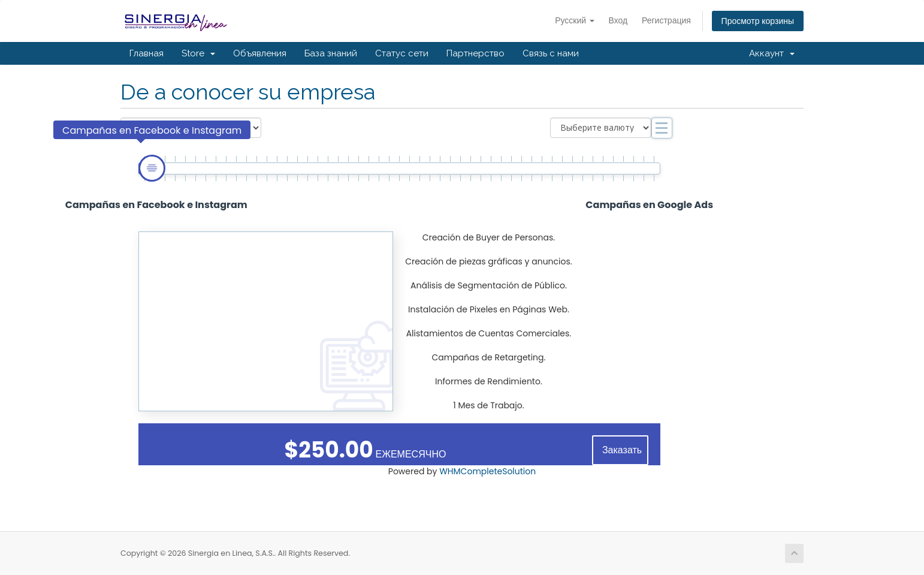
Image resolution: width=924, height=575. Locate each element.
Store (198, 53)
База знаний (331, 53)
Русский (575, 20)
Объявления (260, 53)
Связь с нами (551, 53)
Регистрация (666, 20)
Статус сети (402, 53)
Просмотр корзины (758, 21)
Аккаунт (772, 53)
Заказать (622, 450)
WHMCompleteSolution (487, 471)
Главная (147, 53)
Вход (618, 20)
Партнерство (475, 53)
